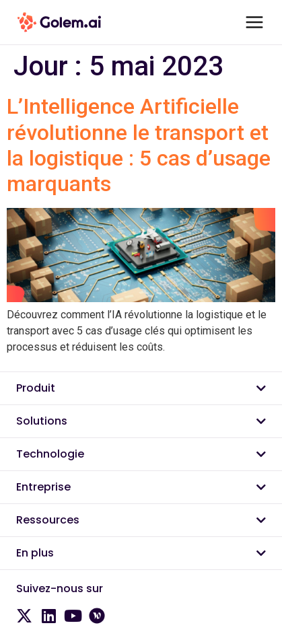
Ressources (48, 520)
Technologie (50, 454)
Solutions (42, 421)
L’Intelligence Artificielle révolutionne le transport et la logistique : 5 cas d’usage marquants (139, 145)
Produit (36, 388)
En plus (35, 553)
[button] (141, 389)
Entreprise (43, 487)
